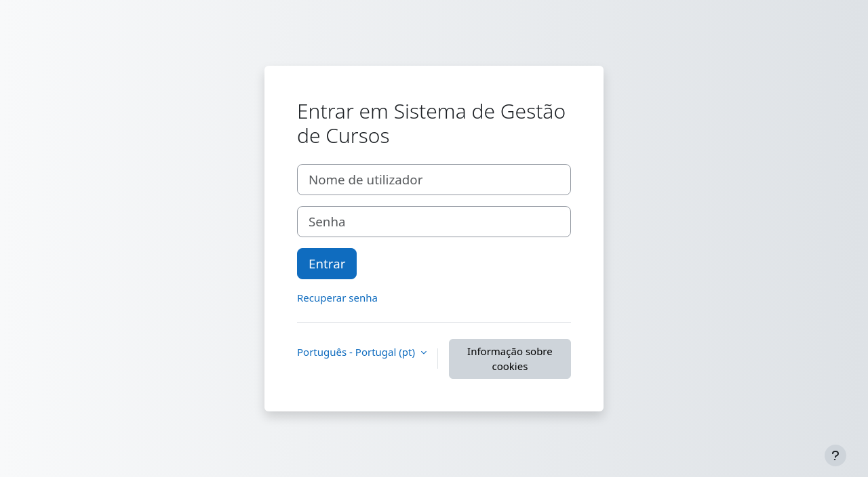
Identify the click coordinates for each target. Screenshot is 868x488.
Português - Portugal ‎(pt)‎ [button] (357, 352)
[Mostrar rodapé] (835, 455)
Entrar (327, 263)
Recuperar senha (337, 298)
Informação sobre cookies (510, 359)
